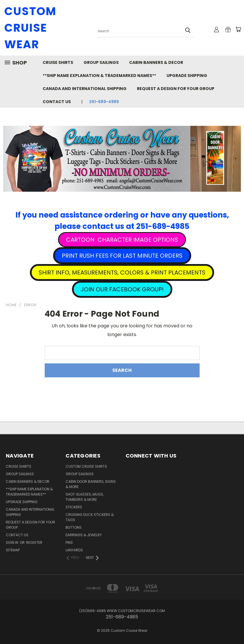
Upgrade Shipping (187, 76)
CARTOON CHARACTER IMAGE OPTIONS (122, 240)
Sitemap (13, 550)
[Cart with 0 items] (238, 29)
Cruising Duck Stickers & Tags (90, 517)
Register (34, 542)
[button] (122, 240)
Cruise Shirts (58, 62)
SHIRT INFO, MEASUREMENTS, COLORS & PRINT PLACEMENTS (122, 272)
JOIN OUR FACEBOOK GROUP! (122, 289)
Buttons (74, 527)
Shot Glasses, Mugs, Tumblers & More (85, 497)
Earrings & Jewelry (84, 535)
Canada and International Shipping (85, 89)
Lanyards (74, 550)
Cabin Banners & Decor (156, 62)
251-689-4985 (104, 102)
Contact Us (57, 102)
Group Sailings (101, 62)
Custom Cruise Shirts (86, 466)
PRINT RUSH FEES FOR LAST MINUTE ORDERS (122, 256)
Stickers (74, 507)
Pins (69, 542)
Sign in (12, 542)
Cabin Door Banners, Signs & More (91, 484)
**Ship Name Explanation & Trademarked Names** (99, 76)
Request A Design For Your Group (176, 89)
